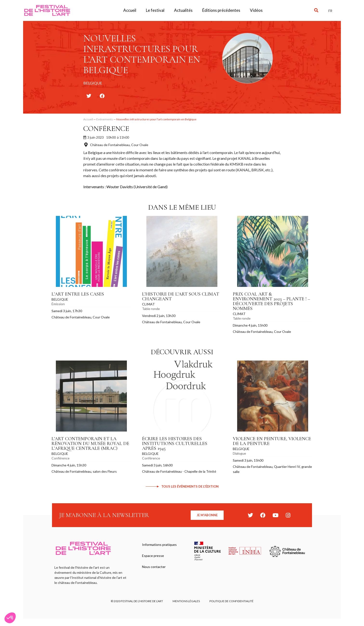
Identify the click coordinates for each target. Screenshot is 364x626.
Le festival (155, 10)
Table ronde (151, 309)
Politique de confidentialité (231, 601)
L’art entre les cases (78, 294)
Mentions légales (186, 601)
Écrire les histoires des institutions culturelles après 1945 (175, 444)
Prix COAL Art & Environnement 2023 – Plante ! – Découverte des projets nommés (271, 301)
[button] (316, 10)
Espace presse (153, 556)
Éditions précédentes (221, 10)
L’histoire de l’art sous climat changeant (181, 297)
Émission (58, 304)
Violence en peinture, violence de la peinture (272, 441)
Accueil (130, 10)
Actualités (183, 10)
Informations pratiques (159, 545)
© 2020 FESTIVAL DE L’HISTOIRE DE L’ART (137, 601)
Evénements (105, 119)
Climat (148, 304)
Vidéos (256, 10)
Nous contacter (154, 567)
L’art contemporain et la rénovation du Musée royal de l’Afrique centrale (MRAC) (90, 444)
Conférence (106, 129)
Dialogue (239, 453)
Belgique (60, 299)
